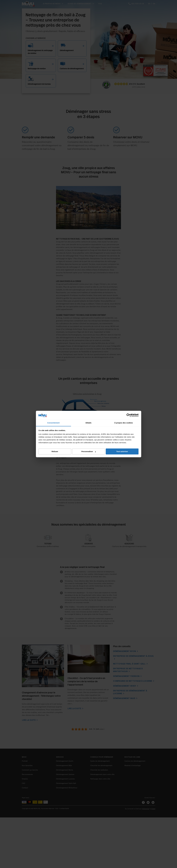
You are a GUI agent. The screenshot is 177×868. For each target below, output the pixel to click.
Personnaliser (89, 452)
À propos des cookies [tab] (124, 423)
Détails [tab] (89, 423)
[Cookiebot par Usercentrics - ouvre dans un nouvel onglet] (128, 415)
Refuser (55, 452)
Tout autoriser (122, 452)
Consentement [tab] (53, 423)
